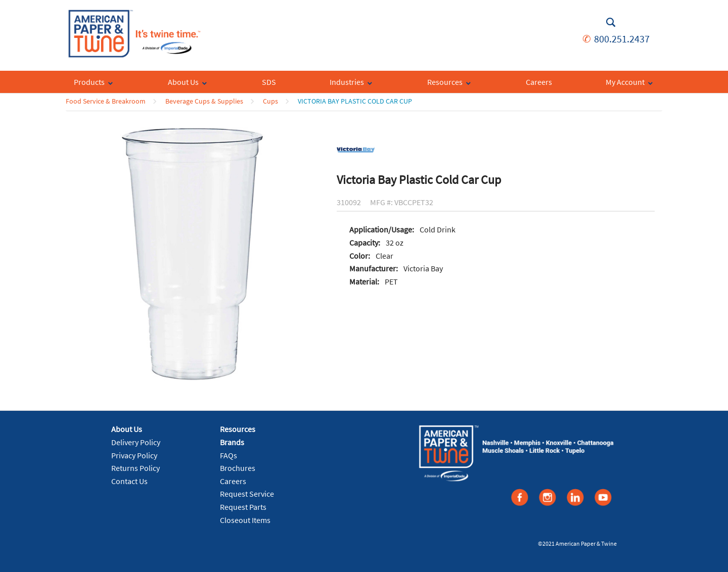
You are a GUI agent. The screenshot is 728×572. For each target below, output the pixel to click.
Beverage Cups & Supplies (204, 101)
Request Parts (243, 507)
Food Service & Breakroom (106, 101)
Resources (238, 429)
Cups (270, 101)
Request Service (247, 494)
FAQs (229, 455)
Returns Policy (135, 468)
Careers (233, 481)
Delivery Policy (136, 442)
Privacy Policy (134, 455)
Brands (232, 442)
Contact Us (129, 481)
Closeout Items (245, 520)
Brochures (238, 468)
